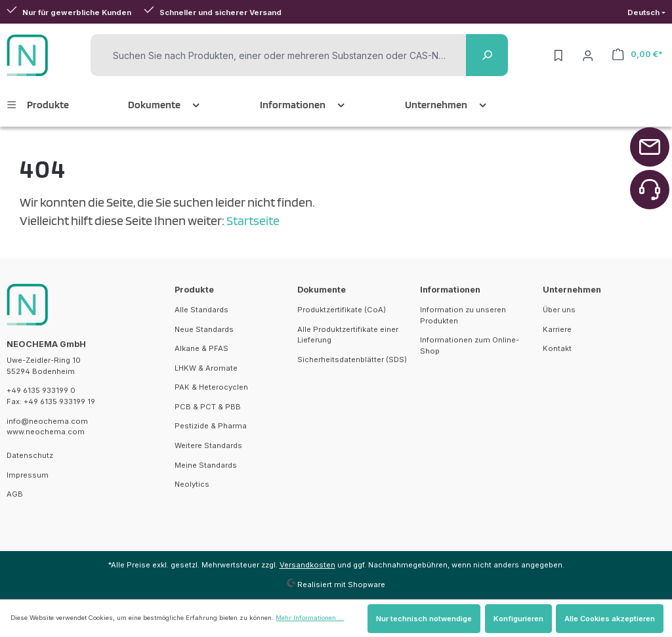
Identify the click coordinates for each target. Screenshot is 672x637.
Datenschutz (30, 455)
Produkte (194, 290)
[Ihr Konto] (588, 55)
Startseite (253, 220)
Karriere (557, 329)
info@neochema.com (47, 421)
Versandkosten (307, 565)
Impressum (28, 475)
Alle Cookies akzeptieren (610, 619)
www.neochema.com (46, 432)
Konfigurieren (518, 619)
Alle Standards (201, 310)
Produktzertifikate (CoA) (342, 310)
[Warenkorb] (638, 54)
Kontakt (557, 348)
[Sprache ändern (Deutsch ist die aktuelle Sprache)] (646, 13)
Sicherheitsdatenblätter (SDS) (352, 360)
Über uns (559, 310)
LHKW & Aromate (206, 368)
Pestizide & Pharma (211, 426)
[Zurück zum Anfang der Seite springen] (650, 147)
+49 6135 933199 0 (41, 390)
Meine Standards (206, 465)
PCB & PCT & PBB (208, 407)
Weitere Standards (208, 445)
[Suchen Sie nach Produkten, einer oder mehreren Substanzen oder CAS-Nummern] (280, 55)
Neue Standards (204, 329)
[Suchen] (487, 55)
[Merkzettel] (558, 55)
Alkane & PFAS (201, 348)
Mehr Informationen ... (310, 618)
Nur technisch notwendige (424, 619)
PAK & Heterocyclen (211, 387)
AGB (15, 494)
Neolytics (192, 484)
